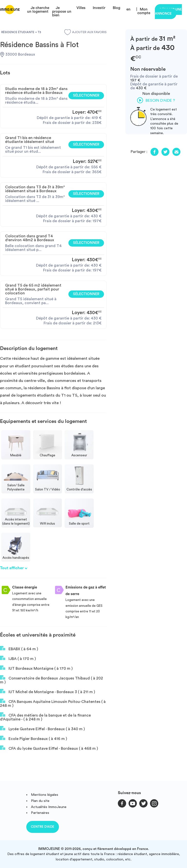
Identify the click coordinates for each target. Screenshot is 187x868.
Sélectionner (86, 95)
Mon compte (144, 11)
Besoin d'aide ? (156, 100)
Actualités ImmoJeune (49, 807)
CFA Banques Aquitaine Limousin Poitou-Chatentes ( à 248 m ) (53, 703)
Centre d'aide (43, 827)
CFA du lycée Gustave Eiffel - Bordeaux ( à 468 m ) (49, 748)
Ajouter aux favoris (85, 32)
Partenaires (40, 813)
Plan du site (40, 801)
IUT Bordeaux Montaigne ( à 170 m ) (36, 668)
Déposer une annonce (168, 12)
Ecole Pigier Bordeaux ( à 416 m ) (33, 738)
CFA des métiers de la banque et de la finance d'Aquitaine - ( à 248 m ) (45, 717)
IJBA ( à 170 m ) (18, 658)
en (128, 9)
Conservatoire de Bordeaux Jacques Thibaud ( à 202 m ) (51, 680)
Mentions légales (45, 795)
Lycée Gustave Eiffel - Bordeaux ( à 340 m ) (42, 728)
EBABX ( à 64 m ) (19, 649)
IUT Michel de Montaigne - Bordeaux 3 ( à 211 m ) (47, 691)
